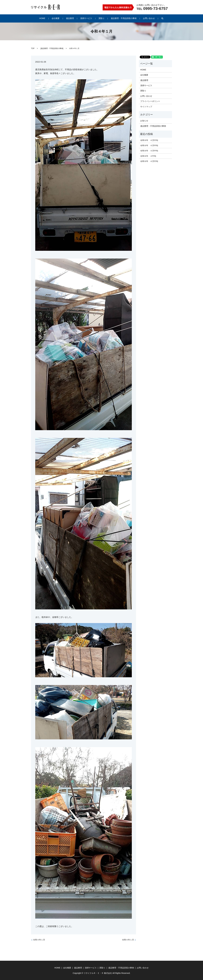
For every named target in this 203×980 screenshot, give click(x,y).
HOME (47, 18)
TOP (33, 48)
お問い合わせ (144, 18)
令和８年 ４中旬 (148, 156)
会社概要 (59, 18)
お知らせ (144, 121)
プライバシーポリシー (150, 101)
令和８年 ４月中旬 (149, 140)
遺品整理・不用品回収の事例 (120, 18)
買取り (100, 18)
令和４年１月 (39, 940)
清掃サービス (86, 18)
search (157, 18)
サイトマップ (146, 107)
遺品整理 (72, 18)
